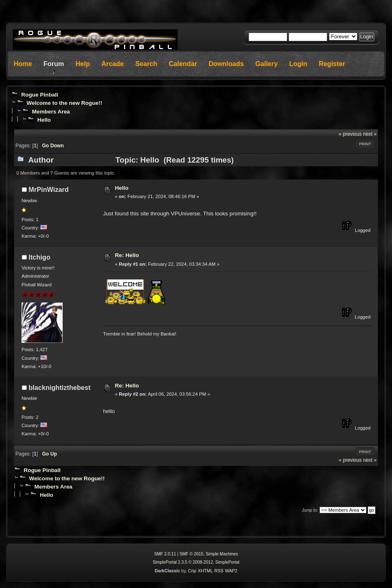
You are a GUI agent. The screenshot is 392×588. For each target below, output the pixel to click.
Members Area (51, 112)
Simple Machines (222, 554)
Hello (44, 120)
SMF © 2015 (191, 554)
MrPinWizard (48, 189)
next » (370, 134)
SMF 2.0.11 (165, 554)
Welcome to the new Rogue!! (64, 103)
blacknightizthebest (59, 387)
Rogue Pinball (40, 95)
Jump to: (310, 510)
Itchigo (39, 257)
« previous (350, 134)
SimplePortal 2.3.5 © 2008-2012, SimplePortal (196, 562)
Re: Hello (127, 255)
